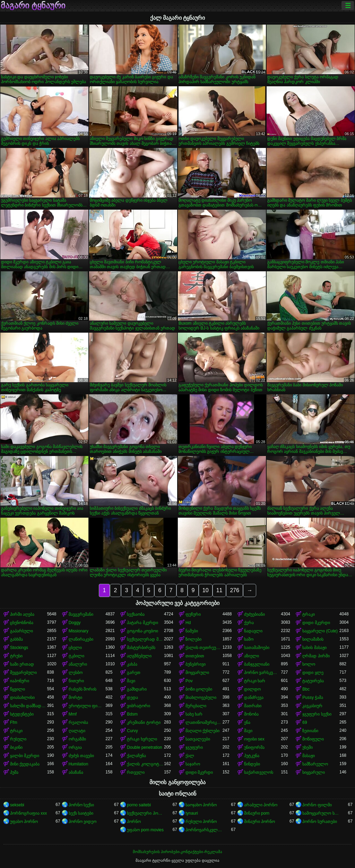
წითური (76, 681)
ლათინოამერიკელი (204, 722)
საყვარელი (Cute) (320, 631)
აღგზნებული (139, 656)
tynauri (192, 813)
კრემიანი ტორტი (144, 722)
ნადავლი (253, 631)
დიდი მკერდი (316, 623)
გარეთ (134, 673)
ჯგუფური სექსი (317, 714)
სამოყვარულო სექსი (321, 813)
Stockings (19, 648)
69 (305, 722)
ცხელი (75, 648)
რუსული (18, 739)
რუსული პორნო (201, 822)
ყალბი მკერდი (25, 756)
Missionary (79, 631)
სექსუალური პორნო (145, 813)
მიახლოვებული (201, 698)
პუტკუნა (252, 756)
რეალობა (78, 722)
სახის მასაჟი (314, 648)
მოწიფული (313, 739)
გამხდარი (137, 689)
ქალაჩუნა (136, 756)
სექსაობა (136, 614)
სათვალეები (198, 739)
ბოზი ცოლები (199, 689)
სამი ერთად (22, 664)
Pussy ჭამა (313, 698)
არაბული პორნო (261, 805)
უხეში (308, 747)
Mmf (73, 714)
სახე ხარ (194, 714)
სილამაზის (313, 639)
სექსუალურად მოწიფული (145, 639)
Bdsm (132, 714)
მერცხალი (196, 706)
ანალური (78, 664)
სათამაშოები (257, 648)
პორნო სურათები (319, 822)
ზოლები (193, 639)
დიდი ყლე (313, 673)
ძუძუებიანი (254, 614)
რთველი (136, 772)
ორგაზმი (77, 739)
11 (219, 590)
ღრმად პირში (316, 656)
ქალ (190, 756)
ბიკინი (16, 747)
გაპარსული (21, 631)
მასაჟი (309, 756)
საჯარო (193, 764)
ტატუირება (313, 681)
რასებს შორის (83, 689)
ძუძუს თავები (81, 756)
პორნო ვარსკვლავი (263, 673)
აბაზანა (76, 772)
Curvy (132, 731)
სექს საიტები (81, 813)
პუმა (14, 772)
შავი (131, 681)
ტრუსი (16, 656)
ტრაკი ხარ (255, 681)
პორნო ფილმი (317, 805)
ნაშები (192, 631)
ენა (247, 722)
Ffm (14, 722)
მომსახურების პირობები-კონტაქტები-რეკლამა (177, 852)
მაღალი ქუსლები (202, 731)
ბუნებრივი (196, 664)
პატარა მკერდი (142, 623)
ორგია (75, 747)
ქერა (249, 623)
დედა (132, 698)
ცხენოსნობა (22, 623)
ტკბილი (76, 656)
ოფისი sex (254, 739)
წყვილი (18, 689)
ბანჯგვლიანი (257, 664)
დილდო (252, 689)
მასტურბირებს (141, 648)
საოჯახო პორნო (201, 805)
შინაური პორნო (259, 822)
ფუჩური (193, 614)
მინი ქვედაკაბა (25, 764)
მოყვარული (197, 673)
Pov (189, 681)
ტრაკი (309, 614)
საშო (249, 639)
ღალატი (77, 731)
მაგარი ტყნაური (33, 6)
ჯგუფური (194, 747)
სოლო (309, 664)
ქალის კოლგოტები (145, 764)
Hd (188, 623)
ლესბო (76, 673)
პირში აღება (22, 614)
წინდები (252, 764)
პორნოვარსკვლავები (204, 830)
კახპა (132, 664)
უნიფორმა (254, 747)
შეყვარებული (23, 673)
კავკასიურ (312, 706)
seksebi (17, 805)
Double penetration (144, 747)
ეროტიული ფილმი (87, 706)
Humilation (79, 764)
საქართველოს (259, 772)
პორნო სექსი (81, 805)
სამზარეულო (315, 764)
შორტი (75, 698)
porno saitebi (139, 805)
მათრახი (253, 706)
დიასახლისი (22, 698)
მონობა (251, 714)
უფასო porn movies (145, 830)
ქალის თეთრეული (204, 648)
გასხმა (16, 639)
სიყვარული (314, 772)
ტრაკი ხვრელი (142, 739)
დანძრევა (254, 698)
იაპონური (20, 681)
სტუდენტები (22, 714)
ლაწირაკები (81, 639)
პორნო (134, 822)
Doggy (75, 623)
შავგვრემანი (81, 614)
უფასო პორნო (24, 822)
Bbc (306, 689)
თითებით (195, 656)
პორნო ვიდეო (83, 822)
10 (206, 590)
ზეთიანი (310, 731)
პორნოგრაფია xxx (28, 813)
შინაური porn (257, 813)
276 (235, 590)
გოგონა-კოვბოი (142, 631)
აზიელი (252, 656)
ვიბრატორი (138, 706)
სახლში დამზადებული (29, 706)
